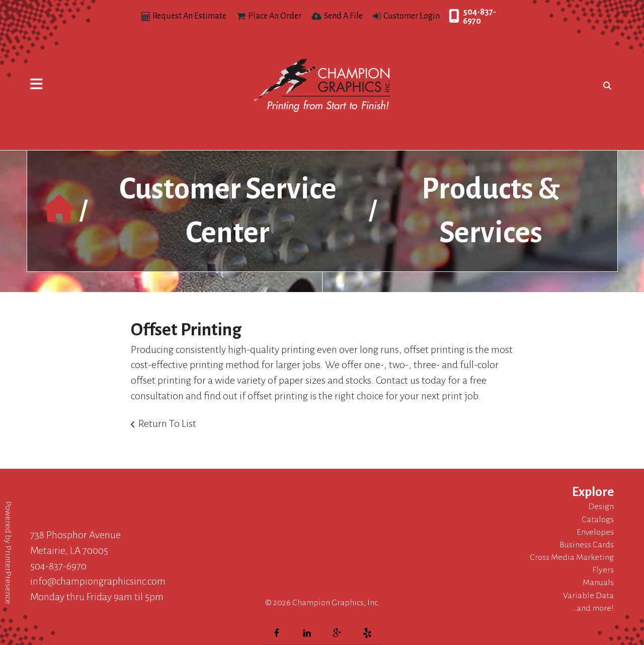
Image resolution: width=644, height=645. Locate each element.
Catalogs (598, 520)
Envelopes (595, 532)
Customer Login (412, 16)
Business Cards (587, 545)
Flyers (603, 570)
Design (601, 507)
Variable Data (588, 596)
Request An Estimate (189, 16)
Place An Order (275, 16)
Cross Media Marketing (572, 557)
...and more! (592, 608)
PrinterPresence (8, 575)
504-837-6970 (479, 17)
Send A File (343, 16)
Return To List (167, 423)
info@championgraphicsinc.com (98, 581)
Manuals (598, 583)
